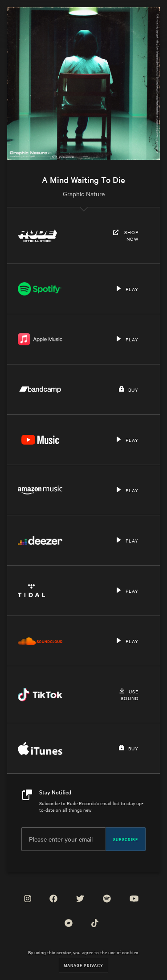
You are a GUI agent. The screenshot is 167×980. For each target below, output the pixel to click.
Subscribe (126, 839)
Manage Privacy (83, 965)
